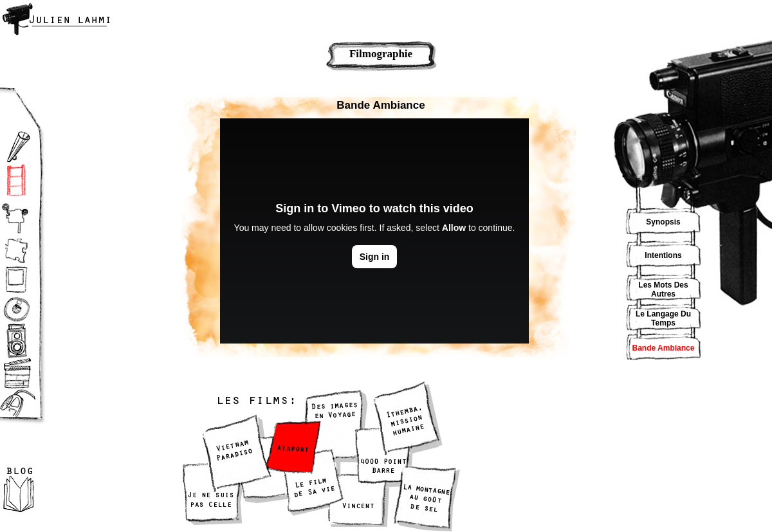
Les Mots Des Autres (663, 289)
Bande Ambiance (664, 348)
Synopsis (663, 222)
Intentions (663, 255)
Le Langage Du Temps (663, 318)
